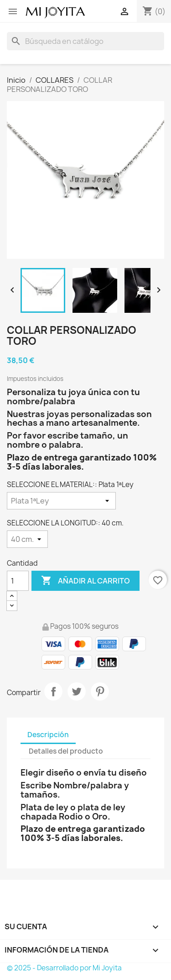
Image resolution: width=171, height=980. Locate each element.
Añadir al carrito (85, 581)
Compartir (53, 691)
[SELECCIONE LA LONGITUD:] (27, 539)
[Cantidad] (18, 581)
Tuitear (77, 691)
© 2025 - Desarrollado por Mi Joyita (64, 968)
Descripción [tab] (48, 735)
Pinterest (100, 691)
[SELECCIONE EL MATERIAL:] (61, 501)
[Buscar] (85, 41)
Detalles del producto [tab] (66, 751)
